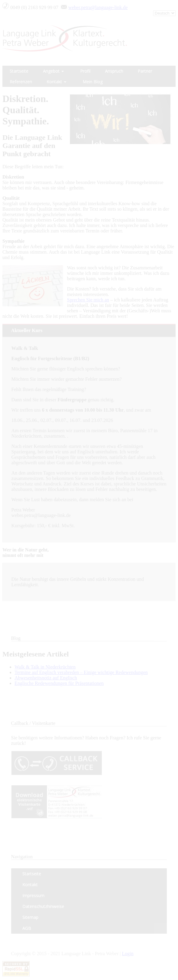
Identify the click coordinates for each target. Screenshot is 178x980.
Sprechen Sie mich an (88, 300)
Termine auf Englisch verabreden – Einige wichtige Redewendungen (81, 672)
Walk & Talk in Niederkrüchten (45, 667)
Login (128, 954)
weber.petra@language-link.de (98, 7)
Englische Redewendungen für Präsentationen (59, 683)
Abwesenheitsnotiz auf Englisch (46, 678)
